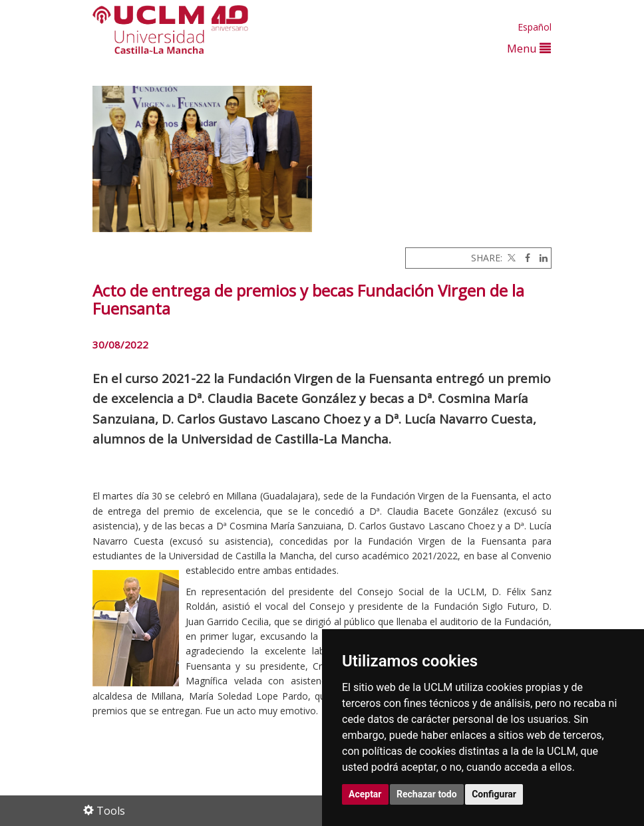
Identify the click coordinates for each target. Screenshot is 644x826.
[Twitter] (510, 258)
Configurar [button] (494, 794)
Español (535, 27)
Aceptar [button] (365, 794)
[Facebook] (524, 258)
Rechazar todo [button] (427, 794)
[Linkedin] (540, 258)
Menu (529, 48)
